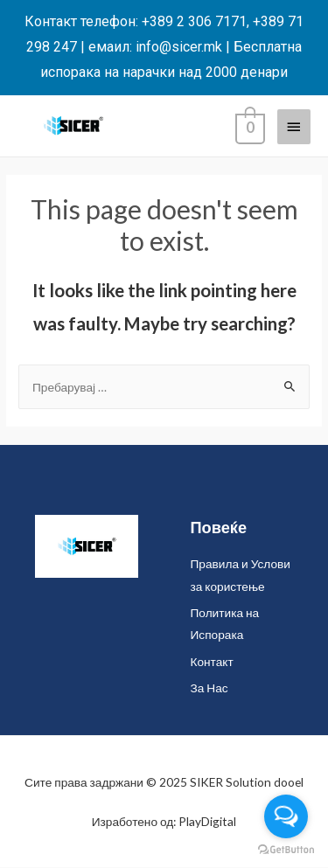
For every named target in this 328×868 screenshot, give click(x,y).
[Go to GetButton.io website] (286, 850)
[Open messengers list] (286, 816)
